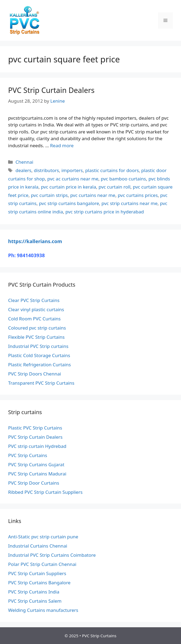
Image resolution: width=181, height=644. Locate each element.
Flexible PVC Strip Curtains (36, 337)
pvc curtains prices (138, 195)
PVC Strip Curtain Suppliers (37, 573)
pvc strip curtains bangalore (69, 203)
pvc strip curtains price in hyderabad (105, 212)
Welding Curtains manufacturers (43, 610)
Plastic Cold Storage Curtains (39, 355)
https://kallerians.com (35, 241)
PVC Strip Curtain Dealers (51, 90)
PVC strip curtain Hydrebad (37, 446)
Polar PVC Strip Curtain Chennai (42, 564)
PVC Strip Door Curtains (34, 483)
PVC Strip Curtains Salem (35, 601)
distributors (46, 170)
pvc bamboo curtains (124, 179)
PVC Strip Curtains (28, 455)
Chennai (24, 162)
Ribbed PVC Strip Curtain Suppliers (45, 492)
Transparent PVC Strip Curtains (41, 383)
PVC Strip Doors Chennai (35, 374)
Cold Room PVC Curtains (34, 319)
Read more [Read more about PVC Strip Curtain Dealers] (62, 145)
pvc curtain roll (114, 187)
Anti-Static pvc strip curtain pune (43, 537)
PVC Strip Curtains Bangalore (39, 583)
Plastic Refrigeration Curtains (40, 365)
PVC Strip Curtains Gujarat (36, 464)
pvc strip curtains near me (129, 203)
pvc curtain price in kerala (68, 187)
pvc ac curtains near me (73, 179)
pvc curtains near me (93, 195)
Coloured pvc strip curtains (37, 328)
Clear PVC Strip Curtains (34, 300)
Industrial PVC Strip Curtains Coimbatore (52, 555)
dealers (23, 170)
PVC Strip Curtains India (34, 592)
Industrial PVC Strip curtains (38, 346)
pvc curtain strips (49, 195)
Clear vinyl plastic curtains (36, 309)
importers (72, 170)
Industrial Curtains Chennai (38, 546)
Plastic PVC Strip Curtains (35, 428)
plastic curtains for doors (112, 170)
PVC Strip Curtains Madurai (37, 474)
